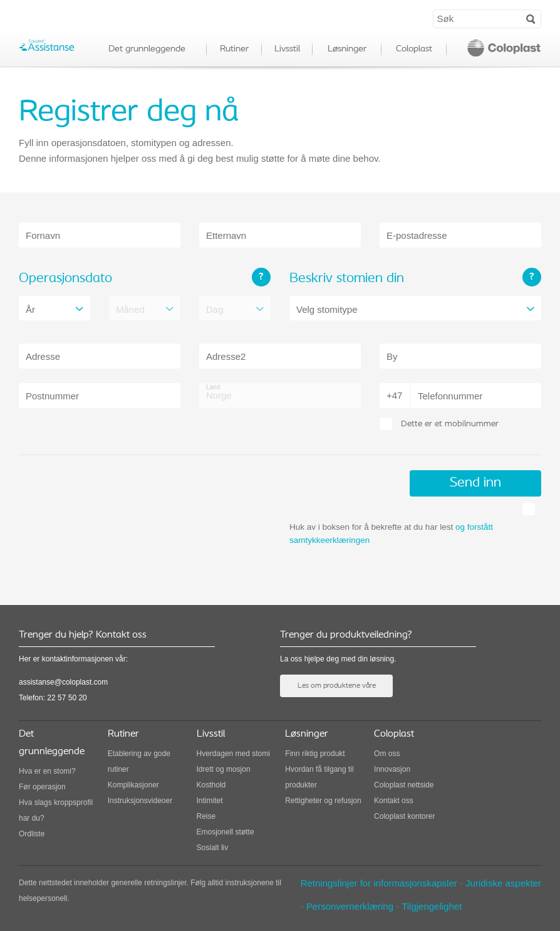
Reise (206, 816)
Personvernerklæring (350, 906)
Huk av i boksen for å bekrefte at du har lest (391, 534)
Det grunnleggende (147, 49)
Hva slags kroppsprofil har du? (56, 810)
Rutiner (234, 49)
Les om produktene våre (337, 686)
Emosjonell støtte (226, 832)
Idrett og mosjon (224, 769)
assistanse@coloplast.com (63, 682)
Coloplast (414, 49)
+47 (394, 395)
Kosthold (211, 785)
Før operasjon (42, 787)
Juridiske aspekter (503, 883)
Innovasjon (392, 769)
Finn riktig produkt (315, 754)
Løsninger (347, 49)
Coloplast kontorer (404, 816)
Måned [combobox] (130, 309)
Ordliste (32, 834)
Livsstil (287, 49)
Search (531, 18)
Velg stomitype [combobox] (327, 309)
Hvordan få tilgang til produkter (319, 777)
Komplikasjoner (133, 785)
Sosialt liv (213, 848)
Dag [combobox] (215, 309)
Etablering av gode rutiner (139, 761)
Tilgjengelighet (432, 906)
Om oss (387, 754)
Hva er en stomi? (47, 771)
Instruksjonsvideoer (140, 801)
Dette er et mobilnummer (450, 424)
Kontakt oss (394, 801)
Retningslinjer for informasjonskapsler (379, 883)
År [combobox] (30, 309)
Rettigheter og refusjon (323, 801)
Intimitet (210, 801)
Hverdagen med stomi (233, 754)
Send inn (475, 483)
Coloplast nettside (404, 785)
